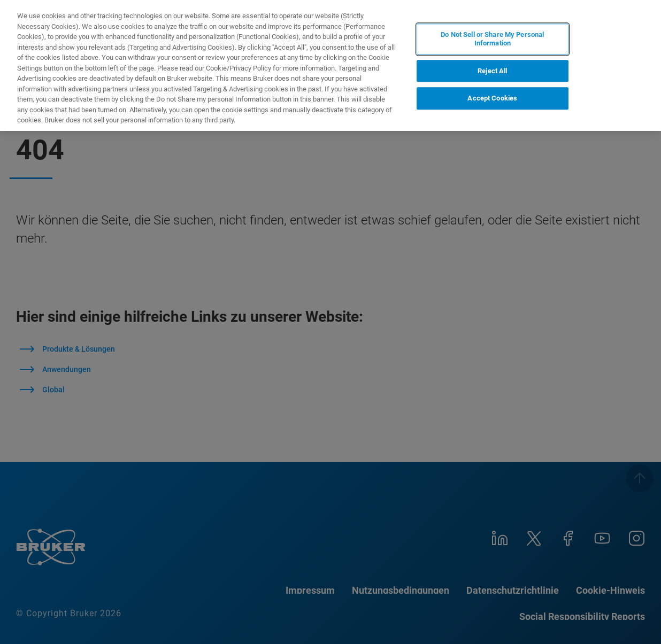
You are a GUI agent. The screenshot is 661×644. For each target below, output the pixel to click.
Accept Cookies (492, 98)
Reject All (492, 71)
